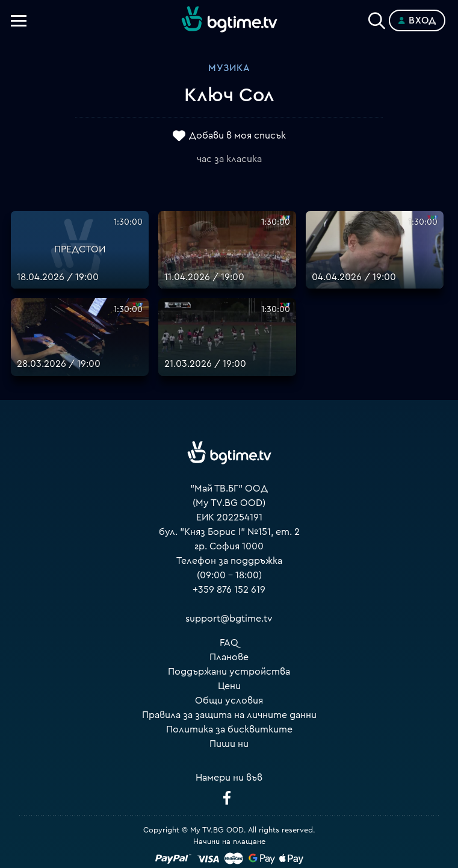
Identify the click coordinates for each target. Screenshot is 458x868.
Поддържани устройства (229, 672)
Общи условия (229, 701)
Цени (229, 686)
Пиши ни (229, 744)
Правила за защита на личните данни (229, 715)
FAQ (229, 643)
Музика (229, 68)
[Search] (377, 18)
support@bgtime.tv (229, 619)
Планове (229, 657)
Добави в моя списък (237, 136)
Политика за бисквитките (229, 729)
